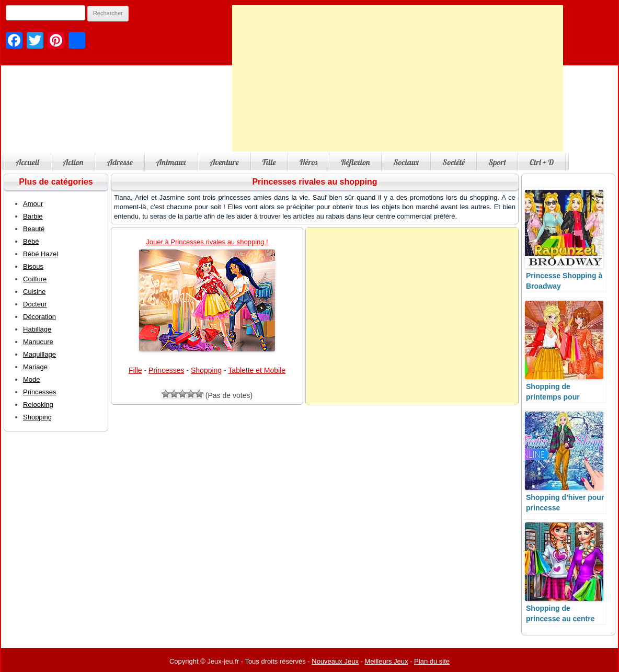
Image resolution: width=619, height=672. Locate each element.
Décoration (39, 317)
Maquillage (39, 354)
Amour (33, 204)
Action (73, 162)
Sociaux (406, 162)
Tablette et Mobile (257, 370)
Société (454, 162)
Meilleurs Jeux (386, 661)
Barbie (33, 216)
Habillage (37, 329)
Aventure (224, 162)
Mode (32, 379)
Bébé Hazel (41, 254)
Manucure (38, 342)
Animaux (171, 162)
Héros (308, 162)
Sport (497, 162)
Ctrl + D (542, 162)
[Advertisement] (398, 78)
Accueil (27, 162)
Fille (269, 162)
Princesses (166, 370)
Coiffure (35, 279)
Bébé (31, 241)
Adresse (119, 162)
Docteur (35, 304)
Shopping (206, 370)
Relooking (38, 405)
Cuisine (34, 292)
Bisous (33, 266)
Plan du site (432, 661)
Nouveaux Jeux (335, 661)
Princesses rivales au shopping (314, 182)
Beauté (34, 229)
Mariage (35, 367)
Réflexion (355, 162)
